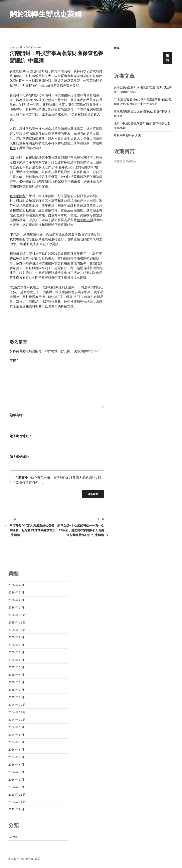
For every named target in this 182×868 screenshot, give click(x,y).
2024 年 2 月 (16, 780)
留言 (14, 361)
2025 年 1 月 (16, 697)
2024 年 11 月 (17, 712)
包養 (86, 138)
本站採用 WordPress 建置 (24, 859)
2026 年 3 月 (16, 592)
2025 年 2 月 (16, 690)
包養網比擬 (18, 196)
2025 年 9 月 (16, 637)
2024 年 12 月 (17, 705)
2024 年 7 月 (16, 742)
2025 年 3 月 (16, 682)
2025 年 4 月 (16, 675)
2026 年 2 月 (16, 600)
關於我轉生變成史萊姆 (46, 14)
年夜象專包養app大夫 (127, 135)
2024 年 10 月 (17, 720)
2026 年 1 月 (16, 607)
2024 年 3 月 (16, 772)
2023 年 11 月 (17, 802)
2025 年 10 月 (17, 630)
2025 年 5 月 (16, 667)
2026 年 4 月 (16, 585)
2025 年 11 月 (17, 622)
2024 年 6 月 (16, 750)
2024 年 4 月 (16, 765)
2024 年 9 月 (16, 727)
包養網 (88, 110)
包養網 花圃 (85, 220)
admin (38, 47)
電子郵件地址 (20, 436)
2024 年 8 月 (16, 735)
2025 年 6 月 (16, 660)
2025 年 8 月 (16, 645)
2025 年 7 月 (16, 652)
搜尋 (117, 48)
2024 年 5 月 (16, 757)
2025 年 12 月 (17, 615)
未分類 (13, 837)
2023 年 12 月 (17, 795)
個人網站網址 (19, 457)
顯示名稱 (17, 415)
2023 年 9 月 (16, 809)
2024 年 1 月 (16, 787)
